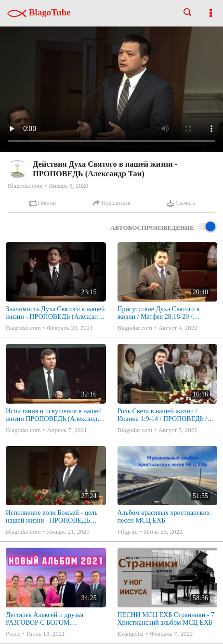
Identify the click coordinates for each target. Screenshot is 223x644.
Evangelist (131, 634)
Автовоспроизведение (163, 227)
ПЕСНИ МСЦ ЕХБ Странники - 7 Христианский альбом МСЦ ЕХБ (166, 619)
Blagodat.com (25, 186)
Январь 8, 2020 (68, 186)
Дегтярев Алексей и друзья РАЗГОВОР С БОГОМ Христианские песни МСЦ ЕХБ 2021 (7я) (51, 619)
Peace (13, 634)
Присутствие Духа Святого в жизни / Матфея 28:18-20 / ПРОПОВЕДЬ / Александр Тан (162, 313)
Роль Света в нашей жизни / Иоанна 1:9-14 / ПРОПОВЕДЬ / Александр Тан (163, 415)
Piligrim (128, 532)
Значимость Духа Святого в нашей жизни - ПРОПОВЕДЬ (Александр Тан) (55, 313)
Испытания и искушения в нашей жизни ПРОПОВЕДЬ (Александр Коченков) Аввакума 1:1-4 (54, 415)
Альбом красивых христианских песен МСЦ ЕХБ (164, 517)
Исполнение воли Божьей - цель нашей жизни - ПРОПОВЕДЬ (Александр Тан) (52, 517)
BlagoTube (39, 12)
